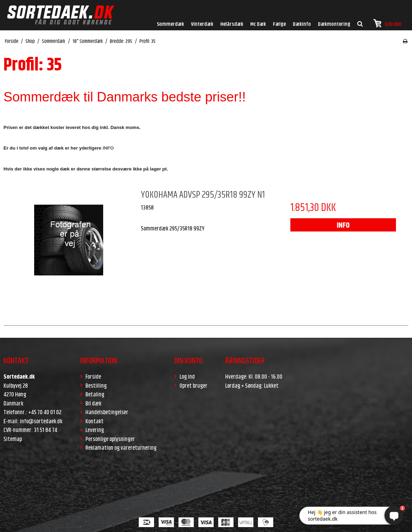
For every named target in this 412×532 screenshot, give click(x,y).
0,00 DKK (387, 24)
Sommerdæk (170, 24)
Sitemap (13, 439)
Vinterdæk (202, 24)
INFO (343, 226)
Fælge (279, 24)
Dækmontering (334, 24)
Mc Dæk (258, 24)
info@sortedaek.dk (41, 421)
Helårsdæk (232, 24)
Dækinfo (302, 24)
